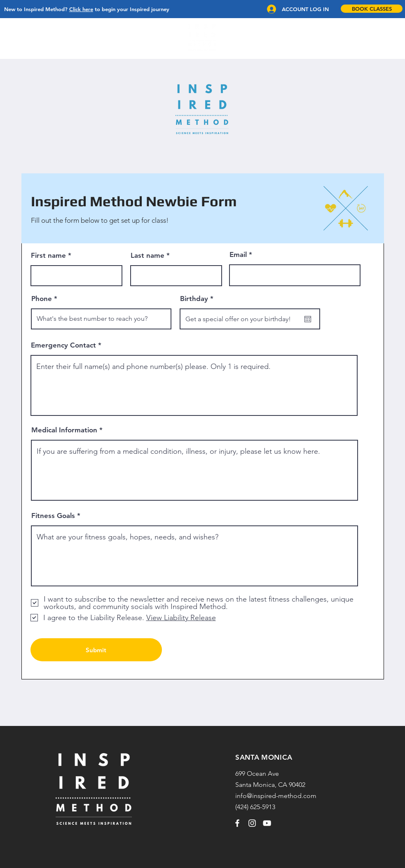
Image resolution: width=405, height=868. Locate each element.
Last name (147, 255)
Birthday (199, 299)
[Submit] (96, 650)
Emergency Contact (63, 345)
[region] (202, 37)
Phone (42, 299)
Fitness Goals (53, 516)
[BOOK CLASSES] (372, 9)
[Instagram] (252, 823)
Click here (81, 9)
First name (48, 255)
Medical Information (64, 430)
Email (238, 255)
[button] (15, 38)
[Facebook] (237, 823)
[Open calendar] (308, 319)
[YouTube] (267, 823)
